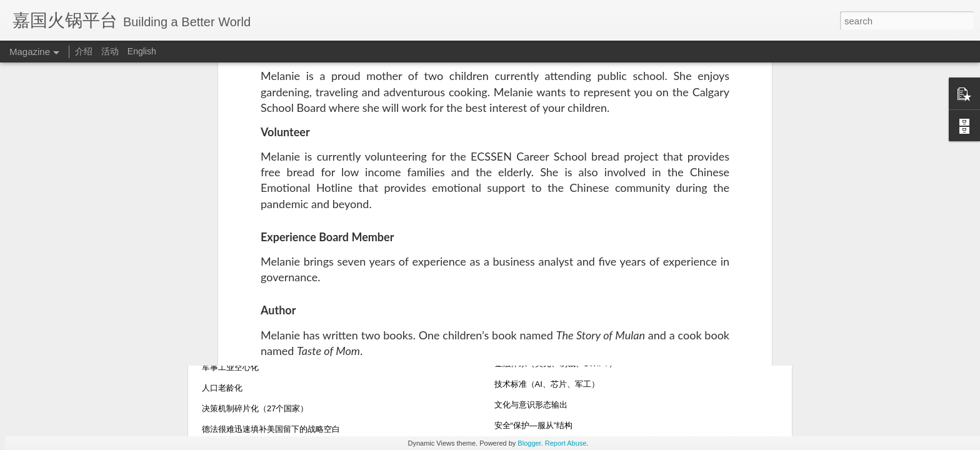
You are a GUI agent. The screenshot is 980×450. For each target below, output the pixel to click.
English (142, 51)
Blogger (529, 443)
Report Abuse (566, 443)
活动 (110, 51)
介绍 (84, 51)
